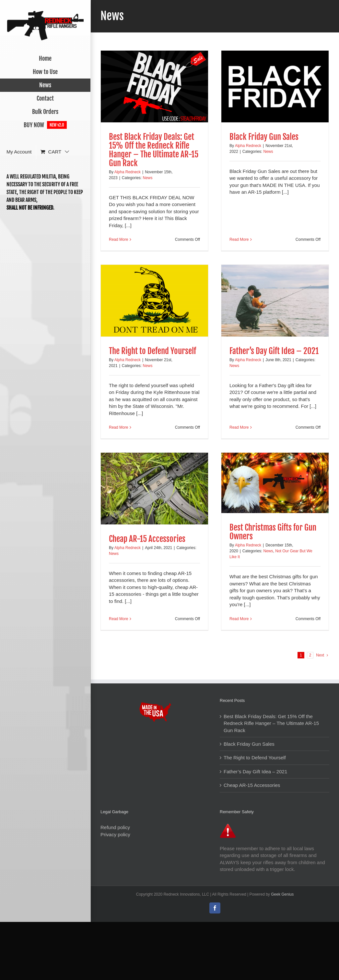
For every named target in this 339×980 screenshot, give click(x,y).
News (148, 178)
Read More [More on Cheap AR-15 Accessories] (118, 619)
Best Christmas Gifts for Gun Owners (273, 532)
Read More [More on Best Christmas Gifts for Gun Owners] (239, 619)
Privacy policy (115, 834)
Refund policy (115, 827)
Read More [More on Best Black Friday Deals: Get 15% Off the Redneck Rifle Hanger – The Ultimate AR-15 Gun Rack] (118, 239)
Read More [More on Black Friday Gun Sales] (239, 239)
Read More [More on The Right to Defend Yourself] (118, 427)
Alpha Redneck (128, 172)
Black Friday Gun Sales (264, 137)
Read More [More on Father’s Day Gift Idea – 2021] (239, 427)
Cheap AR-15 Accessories (147, 539)
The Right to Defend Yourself (152, 351)
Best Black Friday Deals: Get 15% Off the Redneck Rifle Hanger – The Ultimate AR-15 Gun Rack (154, 150)
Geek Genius (282, 895)
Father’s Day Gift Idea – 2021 (274, 351)
